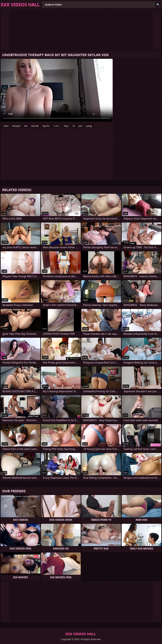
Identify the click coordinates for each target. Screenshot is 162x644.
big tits (46, 126)
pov (81, 126)
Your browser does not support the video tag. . (57, 90)
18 (74, 126)
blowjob (16, 126)
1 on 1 (56, 126)
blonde (35, 126)
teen (6, 126)
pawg (89, 126)
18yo (66, 126)
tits (26, 126)
